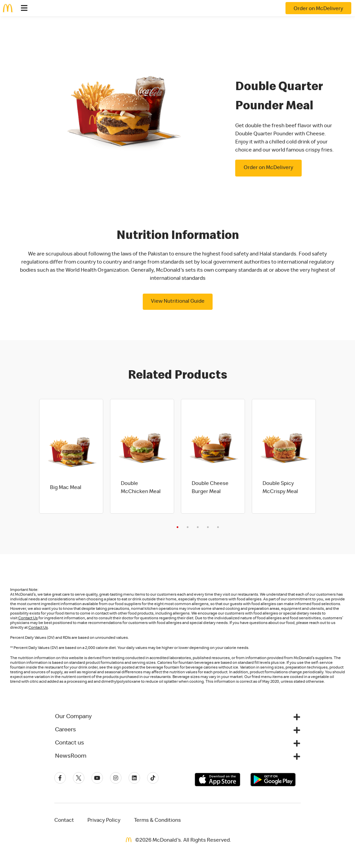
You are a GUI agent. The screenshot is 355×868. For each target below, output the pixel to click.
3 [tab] (198, 527)
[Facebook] (60, 778)
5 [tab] (218, 527)
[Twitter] (79, 778)
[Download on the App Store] (217, 780)
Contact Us (28, 619)
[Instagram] (116, 778)
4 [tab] (208, 527)
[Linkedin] (134, 778)
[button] (177, 717)
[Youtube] (97, 778)
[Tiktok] (153, 778)
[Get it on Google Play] (273, 780)
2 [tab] (188, 527)
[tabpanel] (71, 456)
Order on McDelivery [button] (268, 168)
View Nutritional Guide (178, 302)
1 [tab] (177, 527)
